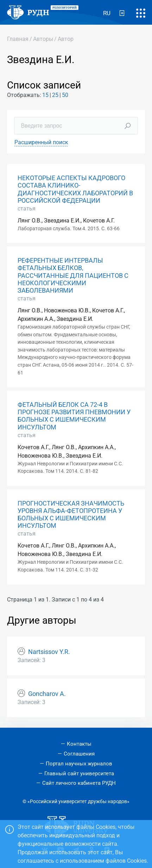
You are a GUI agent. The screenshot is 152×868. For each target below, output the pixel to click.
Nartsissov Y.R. (49, 652)
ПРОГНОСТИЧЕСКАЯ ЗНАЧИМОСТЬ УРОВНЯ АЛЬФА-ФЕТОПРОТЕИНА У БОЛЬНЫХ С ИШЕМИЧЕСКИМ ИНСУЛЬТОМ (71, 515)
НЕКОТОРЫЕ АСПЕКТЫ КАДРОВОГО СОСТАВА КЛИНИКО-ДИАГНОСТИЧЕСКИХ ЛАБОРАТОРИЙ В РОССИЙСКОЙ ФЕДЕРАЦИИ (75, 189)
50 (65, 95)
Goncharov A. (47, 694)
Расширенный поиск (41, 142)
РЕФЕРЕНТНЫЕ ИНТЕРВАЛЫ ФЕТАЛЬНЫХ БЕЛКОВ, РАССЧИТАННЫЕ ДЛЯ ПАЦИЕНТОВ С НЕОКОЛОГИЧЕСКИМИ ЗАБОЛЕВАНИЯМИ (73, 275)
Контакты (79, 744)
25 (55, 95)
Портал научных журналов (79, 764)
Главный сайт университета (79, 774)
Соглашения (79, 754)
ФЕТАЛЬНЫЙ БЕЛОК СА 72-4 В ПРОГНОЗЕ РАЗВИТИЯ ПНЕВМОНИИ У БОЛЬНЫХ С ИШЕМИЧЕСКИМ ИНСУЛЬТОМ (74, 416)
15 (45, 95)
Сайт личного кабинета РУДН (79, 783)
